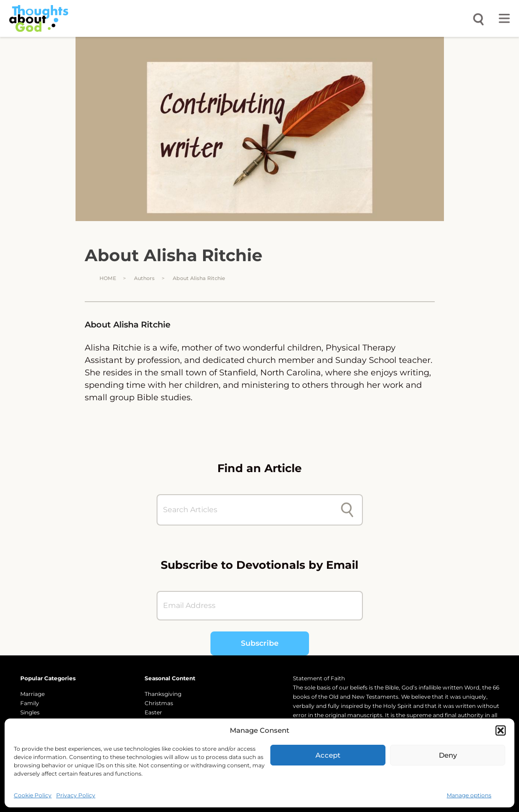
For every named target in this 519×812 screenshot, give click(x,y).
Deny (448, 755)
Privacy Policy (76, 795)
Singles (30, 712)
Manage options (469, 795)
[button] (501, 730)
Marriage (32, 694)
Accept (328, 755)
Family (30, 703)
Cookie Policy (33, 795)
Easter (153, 712)
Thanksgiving (163, 694)
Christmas (159, 703)
